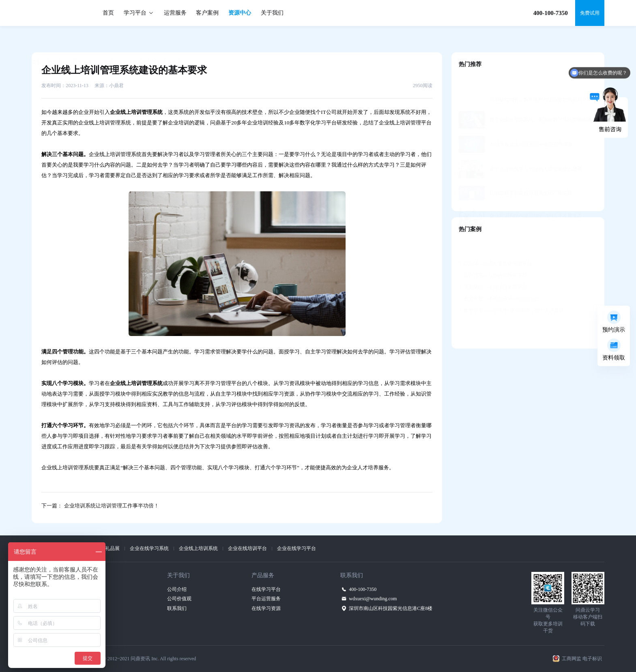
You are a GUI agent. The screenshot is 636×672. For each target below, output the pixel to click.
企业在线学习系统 (149, 548)
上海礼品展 (107, 548)
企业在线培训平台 (247, 548)
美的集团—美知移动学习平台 (493, 267)
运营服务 (175, 13)
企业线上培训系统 (198, 548)
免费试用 (590, 13)
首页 (108, 13)
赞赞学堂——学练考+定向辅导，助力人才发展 (511, 291)
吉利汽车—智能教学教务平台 (493, 255)
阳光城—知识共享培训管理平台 (495, 244)
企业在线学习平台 (297, 548)
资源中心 (240, 13)
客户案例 (207, 13)
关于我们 (272, 13)
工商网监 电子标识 (582, 659)
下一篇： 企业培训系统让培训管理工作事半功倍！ (100, 506)
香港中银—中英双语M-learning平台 (499, 279)
